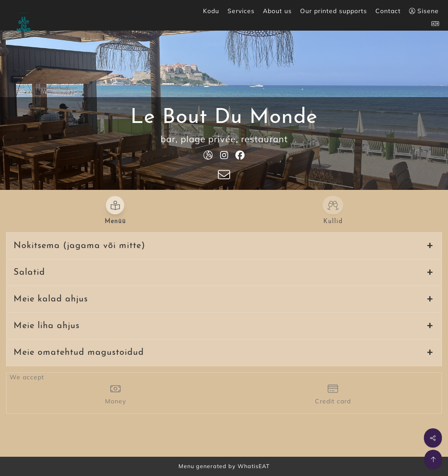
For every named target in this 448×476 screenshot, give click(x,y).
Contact (388, 11)
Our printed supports (334, 11)
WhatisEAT (254, 466)
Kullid (333, 222)
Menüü (115, 222)
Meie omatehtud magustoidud (79, 353)
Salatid (29, 273)
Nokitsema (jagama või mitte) (79, 246)
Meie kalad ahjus (51, 299)
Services (241, 11)
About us (277, 11)
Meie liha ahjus (47, 326)
